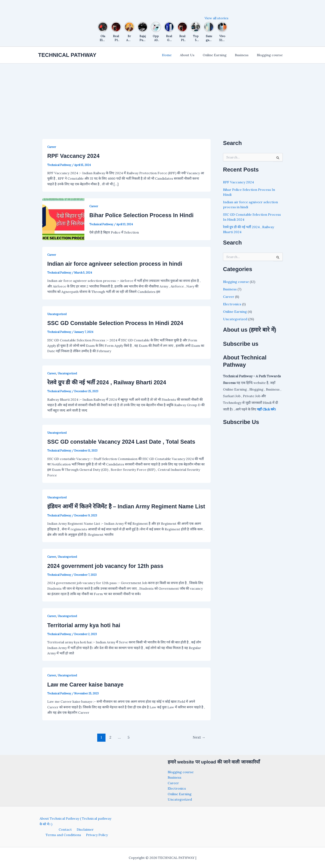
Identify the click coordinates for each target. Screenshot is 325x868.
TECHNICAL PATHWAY (67, 55)
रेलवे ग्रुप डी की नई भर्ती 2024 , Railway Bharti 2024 (107, 382)
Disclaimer (65, 829)
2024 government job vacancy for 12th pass (105, 566)
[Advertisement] (162, 95)
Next (199, 737)
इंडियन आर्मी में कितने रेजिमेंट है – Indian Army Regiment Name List (126, 506)
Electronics (232, 304)
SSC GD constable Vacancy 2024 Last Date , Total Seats (121, 442)
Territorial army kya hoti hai (84, 625)
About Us (193, 55)
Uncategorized (57, 314)
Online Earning (219, 55)
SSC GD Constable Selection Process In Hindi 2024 (115, 323)
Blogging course (271, 55)
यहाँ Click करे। (266, 409)
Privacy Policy (77, 835)
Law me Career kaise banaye (85, 685)
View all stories (216, 18)
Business (244, 55)
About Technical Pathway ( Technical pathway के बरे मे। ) (74, 821)
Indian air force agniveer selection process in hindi (115, 264)
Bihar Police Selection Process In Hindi (141, 215)
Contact (47, 829)
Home (174, 55)
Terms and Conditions (94, 829)
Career (52, 147)
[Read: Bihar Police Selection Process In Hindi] (63, 219)
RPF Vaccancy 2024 (73, 156)
